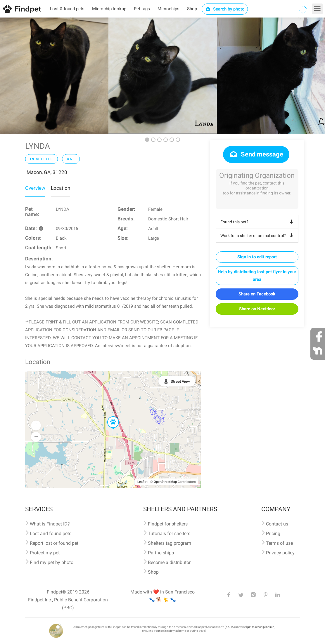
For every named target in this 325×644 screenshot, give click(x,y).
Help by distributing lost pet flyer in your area (257, 276)
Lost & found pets (67, 9)
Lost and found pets (51, 534)
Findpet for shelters (168, 524)
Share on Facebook (257, 294)
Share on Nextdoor (257, 309)
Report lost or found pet (54, 543)
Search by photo (225, 9)
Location (60, 188)
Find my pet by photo (52, 562)
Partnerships (161, 553)
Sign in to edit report (257, 257)
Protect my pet (45, 553)
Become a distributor (169, 562)
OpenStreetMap (165, 482)
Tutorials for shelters (169, 534)
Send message (256, 154)
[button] (109, 417)
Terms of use (279, 543)
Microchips (168, 9)
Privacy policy (280, 553)
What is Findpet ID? (50, 524)
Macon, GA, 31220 (47, 172)
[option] (54, 76)
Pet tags (142, 9)
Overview (35, 188)
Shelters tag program (170, 543)
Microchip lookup (109, 9)
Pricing (273, 534)
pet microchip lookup (261, 627)
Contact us (277, 524)
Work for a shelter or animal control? (258, 236)
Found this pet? (258, 222)
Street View (180, 381)
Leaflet (142, 482)
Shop (192, 9)
